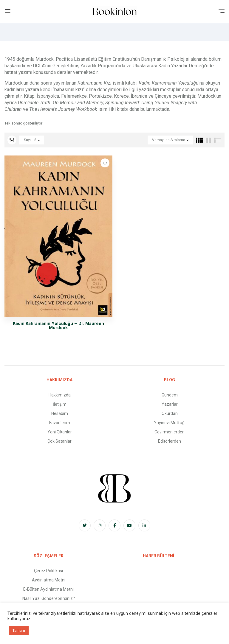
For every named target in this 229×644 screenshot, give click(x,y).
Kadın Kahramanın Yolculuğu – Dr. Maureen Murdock (58, 326)
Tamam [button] (19, 630)
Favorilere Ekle (105, 163)
